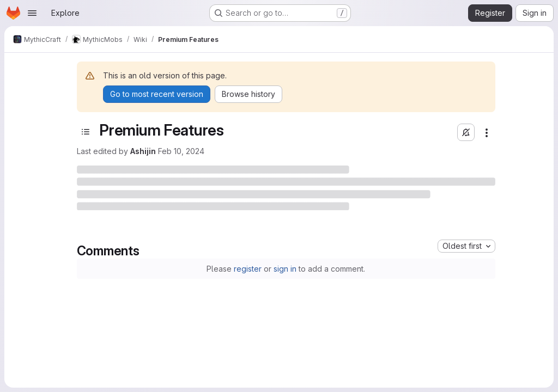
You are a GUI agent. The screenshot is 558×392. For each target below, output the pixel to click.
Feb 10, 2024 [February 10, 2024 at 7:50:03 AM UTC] (181, 151)
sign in (285, 269)
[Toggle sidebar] (86, 132)
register (248, 269)
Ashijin (143, 151)
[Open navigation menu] (32, 13)
